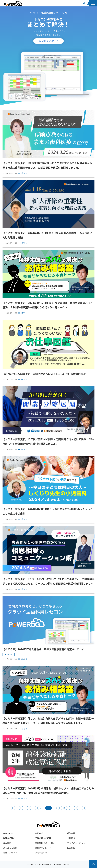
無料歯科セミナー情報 (45, 843)
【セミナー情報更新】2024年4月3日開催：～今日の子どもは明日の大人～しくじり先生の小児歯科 (47, 511)
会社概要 (71, 838)
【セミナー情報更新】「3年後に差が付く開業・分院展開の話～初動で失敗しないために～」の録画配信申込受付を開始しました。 (48, 441)
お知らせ (24, 173)
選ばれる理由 (9, 838)
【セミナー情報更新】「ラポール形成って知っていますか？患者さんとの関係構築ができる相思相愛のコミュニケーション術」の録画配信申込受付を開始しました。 (48, 581)
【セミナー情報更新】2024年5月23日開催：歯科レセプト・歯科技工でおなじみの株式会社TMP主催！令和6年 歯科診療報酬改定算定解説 (48, 791)
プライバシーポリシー (77, 843)
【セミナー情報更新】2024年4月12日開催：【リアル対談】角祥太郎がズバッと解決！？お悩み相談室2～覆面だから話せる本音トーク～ (48, 305)
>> (88, 808)
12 (56, 808)
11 (48, 808)
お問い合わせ (83, 3)
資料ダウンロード (89, 3)
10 (41, 808)
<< (9, 808)
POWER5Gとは (10, 833)
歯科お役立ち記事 (43, 838)
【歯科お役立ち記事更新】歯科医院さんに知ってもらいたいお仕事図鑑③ (44, 374)
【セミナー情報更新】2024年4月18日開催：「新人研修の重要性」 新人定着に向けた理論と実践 (47, 235)
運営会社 (71, 833)
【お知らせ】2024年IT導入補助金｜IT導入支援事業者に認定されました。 (45, 649)
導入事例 (7, 843)
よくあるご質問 (10, 848)
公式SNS (71, 848)
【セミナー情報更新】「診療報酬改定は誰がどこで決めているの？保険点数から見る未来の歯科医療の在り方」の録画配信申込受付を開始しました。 (47, 165)
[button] (93, 3)
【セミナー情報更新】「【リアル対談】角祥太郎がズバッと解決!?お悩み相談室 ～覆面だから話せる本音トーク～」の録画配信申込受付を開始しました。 (48, 721)
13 (64, 808)
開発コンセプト (10, 852)
